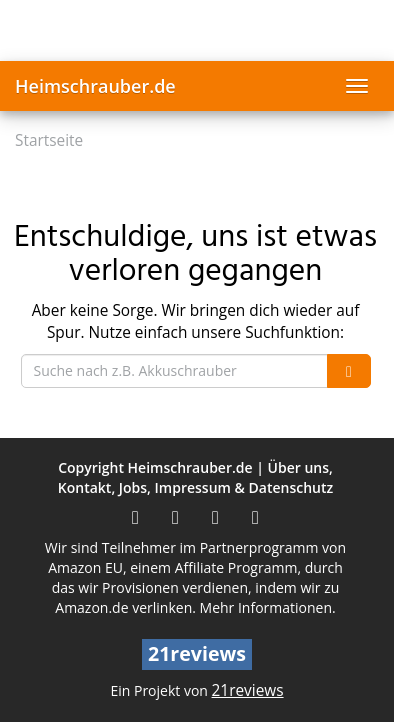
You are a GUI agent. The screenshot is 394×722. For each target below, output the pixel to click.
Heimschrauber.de (95, 86)
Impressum (193, 487)
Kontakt (85, 487)
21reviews (248, 690)
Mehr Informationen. (268, 607)
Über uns (298, 467)
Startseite (49, 140)
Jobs (133, 487)
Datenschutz (291, 487)
